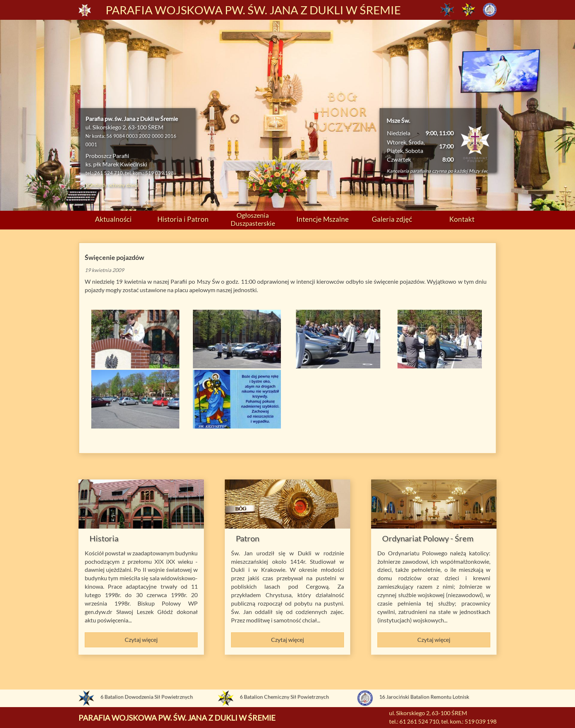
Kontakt (462, 219)
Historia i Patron (183, 219)
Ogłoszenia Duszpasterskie (253, 219)
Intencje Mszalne (323, 219)
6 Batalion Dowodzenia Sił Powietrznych (147, 697)
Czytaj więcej (141, 639)
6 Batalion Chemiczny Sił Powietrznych (284, 697)
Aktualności (113, 219)
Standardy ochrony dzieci (112, 185)
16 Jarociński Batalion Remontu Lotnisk (424, 697)
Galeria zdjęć (392, 219)
